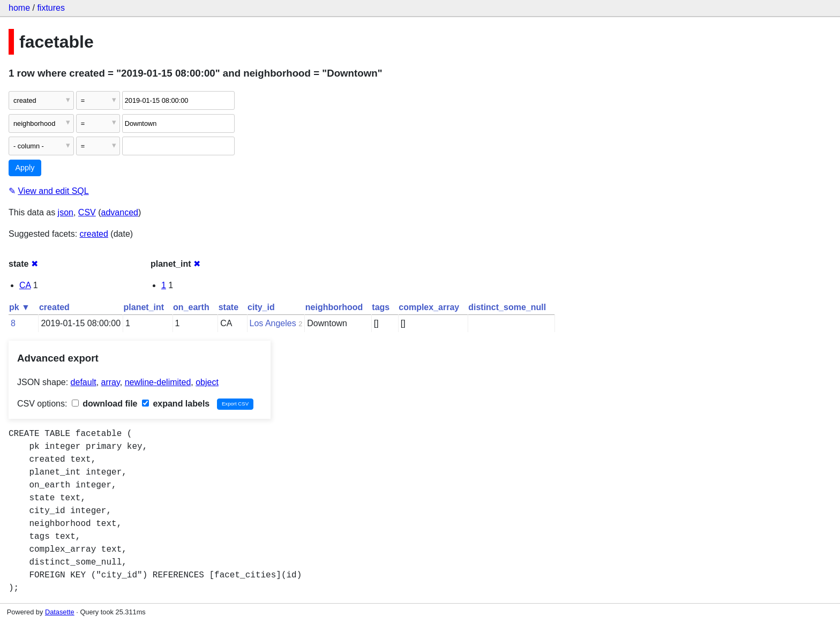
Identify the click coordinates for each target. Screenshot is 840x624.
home (19, 8)
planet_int (144, 307)
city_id (261, 307)
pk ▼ (20, 307)
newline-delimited (158, 382)
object (207, 382)
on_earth (191, 307)
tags (381, 307)
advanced (120, 212)
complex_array (429, 307)
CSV (87, 212)
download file (105, 404)
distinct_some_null (507, 307)
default (84, 382)
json (66, 212)
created (94, 234)
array (111, 382)
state (228, 307)
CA (25, 285)
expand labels (176, 404)
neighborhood (334, 307)
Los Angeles (273, 323)
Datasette (60, 612)
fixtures (51, 8)
